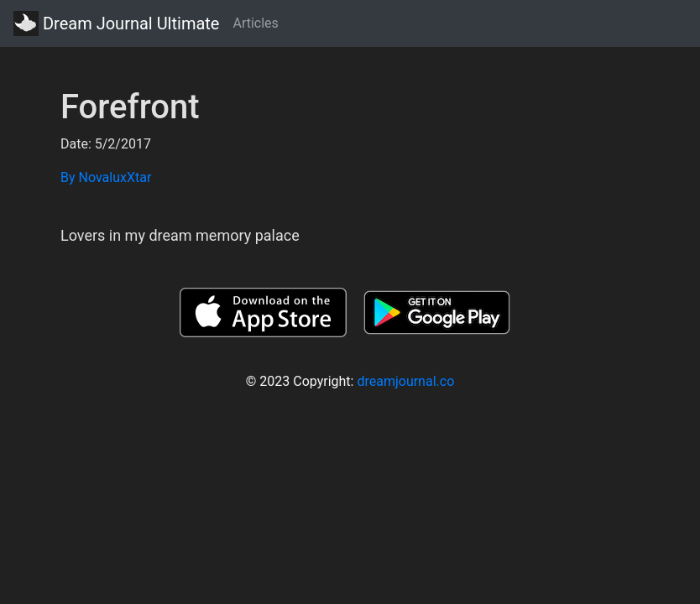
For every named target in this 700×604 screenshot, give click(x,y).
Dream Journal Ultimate (116, 23)
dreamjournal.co (405, 381)
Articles (255, 23)
